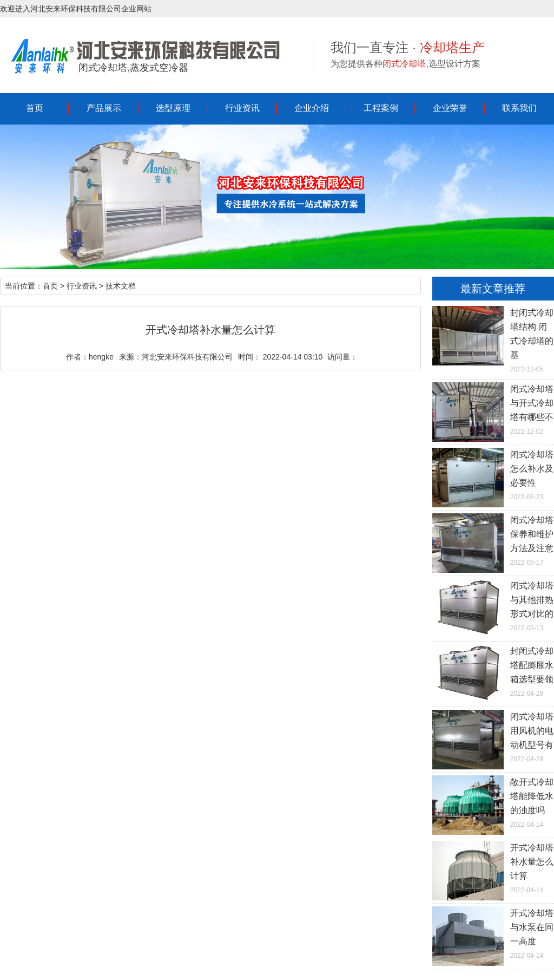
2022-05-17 (493, 540)
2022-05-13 (493, 605)
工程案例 (381, 108)
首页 (35, 108)
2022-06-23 (493, 474)
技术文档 (121, 286)
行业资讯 (242, 108)
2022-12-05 (493, 339)
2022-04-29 (493, 671)
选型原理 (173, 108)
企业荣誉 (450, 108)
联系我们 (519, 108)
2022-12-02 (493, 409)
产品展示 (104, 108)
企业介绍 (312, 108)
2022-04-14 (493, 802)
